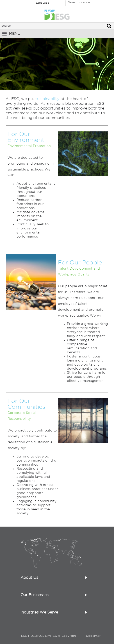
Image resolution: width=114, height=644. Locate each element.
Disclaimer (93, 636)
